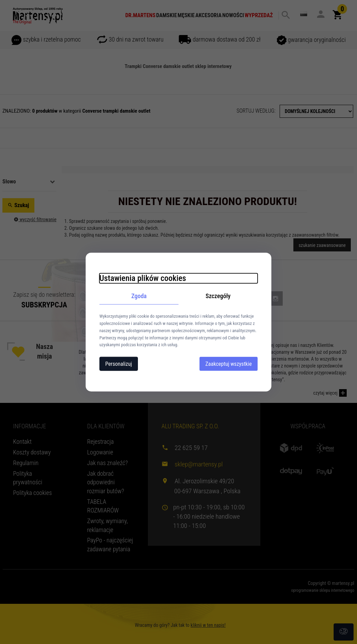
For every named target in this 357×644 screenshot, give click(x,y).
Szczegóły (218, 296)
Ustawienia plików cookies (143, 278)
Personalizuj (119, 364)
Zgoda (139, 296)
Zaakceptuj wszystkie (229, 364)
